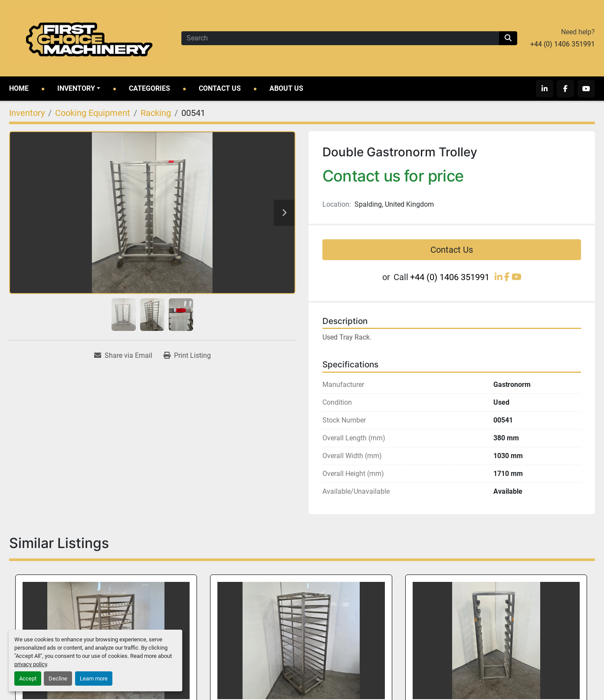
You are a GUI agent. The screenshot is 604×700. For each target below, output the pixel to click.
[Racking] (156, 113)
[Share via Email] (123, 356)
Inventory (76, 88)
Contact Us (220, 88)
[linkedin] (545, 89)
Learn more (94, 679)
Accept (28, 679)
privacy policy (31, 664)
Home (19, 88)
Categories (149, 88)
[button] (79, 89)
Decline (58, 679)
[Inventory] (27, 113)
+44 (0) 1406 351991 (563, 44)
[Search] (340, 38)
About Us (286, 88)
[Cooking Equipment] (93, 113)
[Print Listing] (187, 356)
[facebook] (565, 89)
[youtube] (586, 89)
